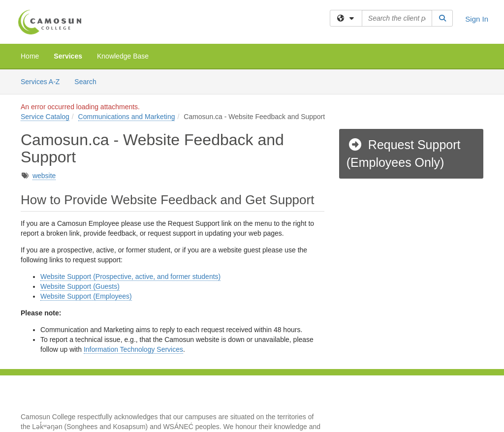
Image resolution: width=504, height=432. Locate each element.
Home (30, 56)
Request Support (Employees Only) (404, 154)
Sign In (477, 19)
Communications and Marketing (127, 117)
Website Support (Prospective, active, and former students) (130, 277)
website (44, 176)
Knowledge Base (123, 56)
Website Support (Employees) (86, 296)
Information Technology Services (133, 349)
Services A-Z (40, 82)
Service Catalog (45, 117)
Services (68, 56)
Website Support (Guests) (80, 286)
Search (89, 81)
